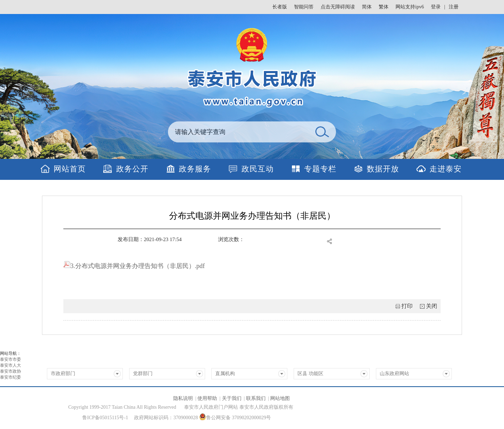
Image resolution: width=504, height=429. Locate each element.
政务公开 (132, 169)
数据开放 (383, 169)
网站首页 (70, 169)
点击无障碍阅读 (338, 7)
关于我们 (232, 398)
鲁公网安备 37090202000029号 (235, 417)
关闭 (432, 306)
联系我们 (256, 398)
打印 (407, 306)
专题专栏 (320, 169)
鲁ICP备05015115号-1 (105, 418)
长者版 (280, 7)
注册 (454, 7)
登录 (436, 7)
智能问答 (304, 7)
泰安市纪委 (10, 377)
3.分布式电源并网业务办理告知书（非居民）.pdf (134, 266)
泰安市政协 (10, 371)
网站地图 (280, 398)
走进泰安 (446, 169)
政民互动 (258, 169)
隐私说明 (183, 398)
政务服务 (195, 169)
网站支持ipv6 (410, 7)
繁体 (384, 7)
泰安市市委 (10, 359)
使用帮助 (207, 398)
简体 (367, 7)
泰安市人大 (10, 365)
